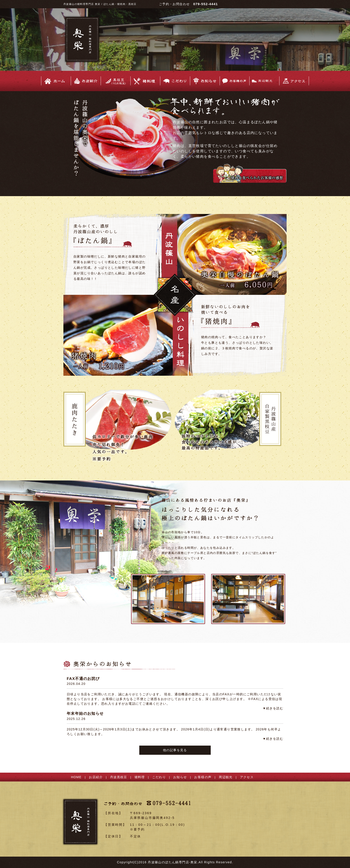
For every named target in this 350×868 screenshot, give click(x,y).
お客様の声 (203, 777)
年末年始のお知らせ (85, 714)
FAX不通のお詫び (83, 679)
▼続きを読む (273, 708)
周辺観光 (226, 777)
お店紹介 (96, 777)
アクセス (247, 777)
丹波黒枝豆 (119, 777)
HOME (76, 777)
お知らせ (180, 777)
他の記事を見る (175, 750)
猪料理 (140, 777)
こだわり (159, 777)
